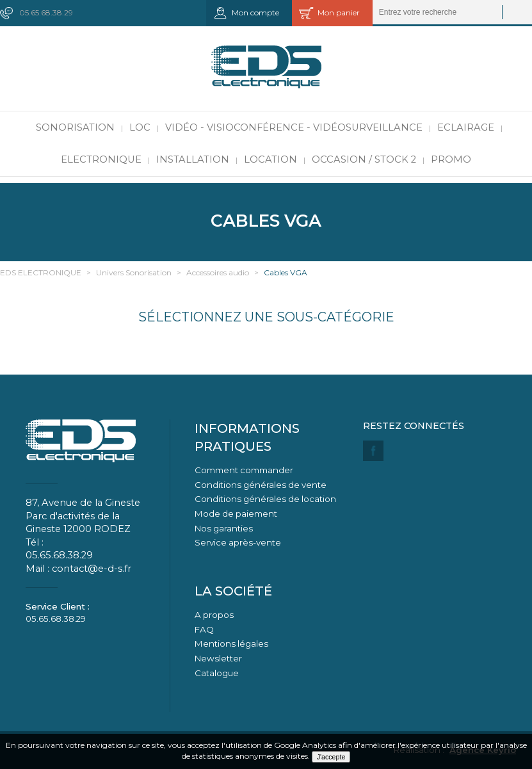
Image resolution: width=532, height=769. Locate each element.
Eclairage (466, 127)
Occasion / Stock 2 (364, 159)
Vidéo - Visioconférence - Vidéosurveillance (294, 127)
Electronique (101, 159)
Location (270, 159)
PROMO (451, 159)
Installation (193, 159)
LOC (140, 127)
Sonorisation (75, 127)
